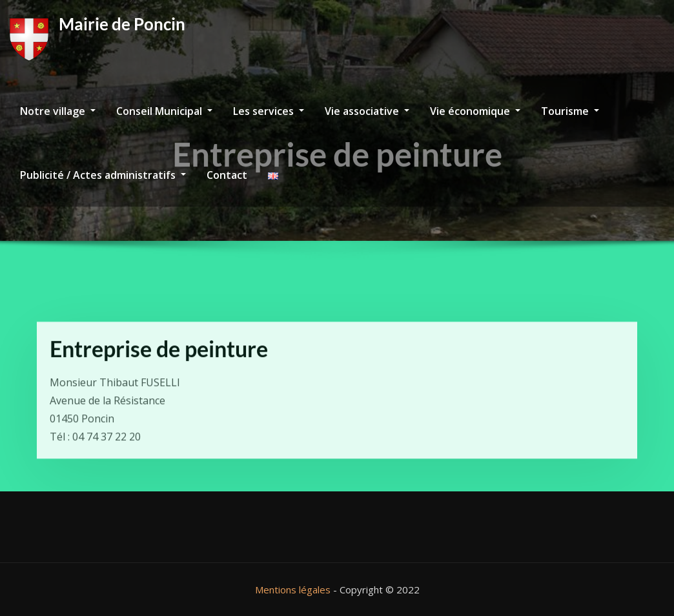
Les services (269, 111)
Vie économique (475, 111)
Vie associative (367, 111)
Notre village (58, 111)
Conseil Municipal (164, 111)
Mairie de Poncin (122, 24)
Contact (227, 175)
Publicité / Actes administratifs (103, 175)
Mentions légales (293, 590)
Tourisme (570, 111)
